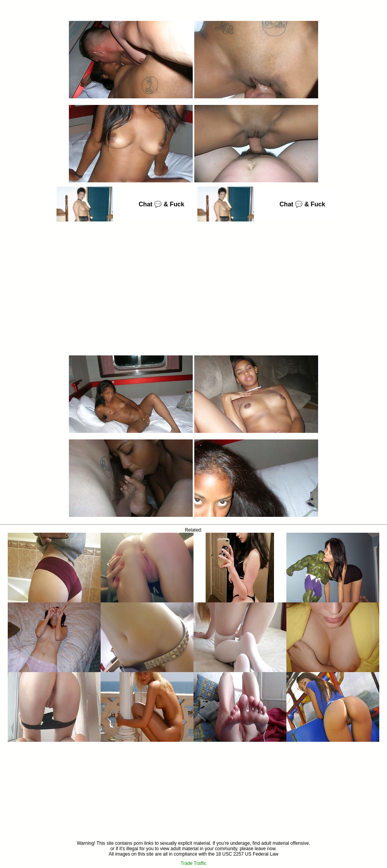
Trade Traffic (194, 863)
